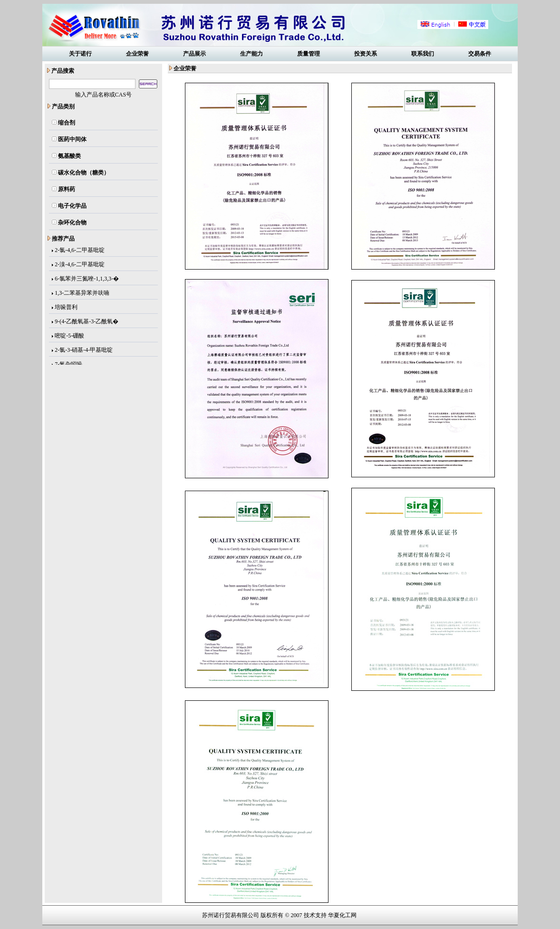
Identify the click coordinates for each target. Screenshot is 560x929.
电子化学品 (72, 206)
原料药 (67, 189)
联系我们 (423, 54)
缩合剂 (67, 123)
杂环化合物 (72, 223)
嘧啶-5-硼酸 (69, 336)
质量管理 (309, 54)
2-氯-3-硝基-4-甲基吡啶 (84, 350)
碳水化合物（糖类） (84, 173)
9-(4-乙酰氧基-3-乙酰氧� (87, 322)
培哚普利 (66, 308)
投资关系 (366, 54)
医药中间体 (72, 139)
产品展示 (194, 54)
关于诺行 (80, 54)
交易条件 (480, 54)
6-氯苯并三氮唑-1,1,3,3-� (87, 279)
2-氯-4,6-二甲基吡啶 (80, 251)
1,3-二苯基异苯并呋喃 (82, 293)
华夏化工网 (342, 915)
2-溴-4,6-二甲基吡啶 (80, 265)
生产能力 (251, 54)
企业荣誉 (137, 54)
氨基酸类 (69, 156)
